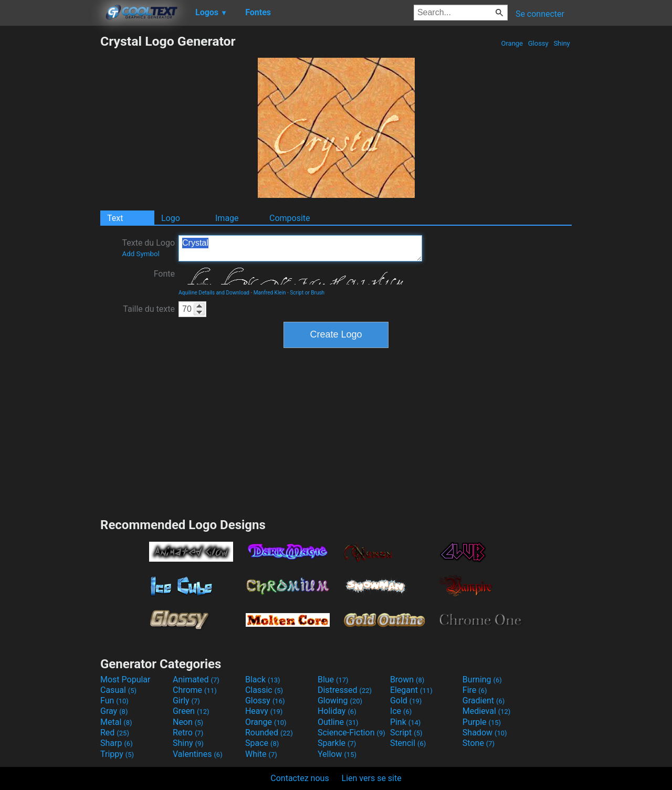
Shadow (485, 733)
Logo (171, 218)
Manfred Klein (270, 293)
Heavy (264, 711)
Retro (188, 733)
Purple (482, 722)
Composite (290, 218)
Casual (118, 690)
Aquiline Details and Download (214, 293)
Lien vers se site (372, 778)
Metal (116, 722)
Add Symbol (140, 254)
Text (115, 218)
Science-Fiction (351, 733)
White (261, 754)
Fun (114, 701)
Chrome (195, 690)
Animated (196, 680)
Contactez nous (300, 778)
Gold (406, 701)
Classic (264, 690)
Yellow (337, 754)
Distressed (345, 690)
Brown (407, 680)
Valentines (198, 754)
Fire (475, 690)
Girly (186, 701)
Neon (188, 722)
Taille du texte (149, 309)
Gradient (484, 701)
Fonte (164, 274)
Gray (114, 711)
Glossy (538, 43)
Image (227, 218)
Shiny (562, 43)
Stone (479, 743)
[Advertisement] (50, 191)
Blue (333, 680)
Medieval (487, 711)
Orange (512, 43)
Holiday (337, 711)
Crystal (300, 248)
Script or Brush (307, 293)
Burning (482, 680)
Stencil (408, 743)
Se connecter (540, 14)
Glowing (340, 701)
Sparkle (337, 743)
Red (115, 733)
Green (191, 711)
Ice (401, 711)
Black (263, 680)
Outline (338, 722)
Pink (406, 722)
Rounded (269, 733)
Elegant (411, 690)
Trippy (117, 754)
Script (406, 733)
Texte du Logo (148, 248)
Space (262, 743)
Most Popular (125, 680)
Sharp (117, 743)
